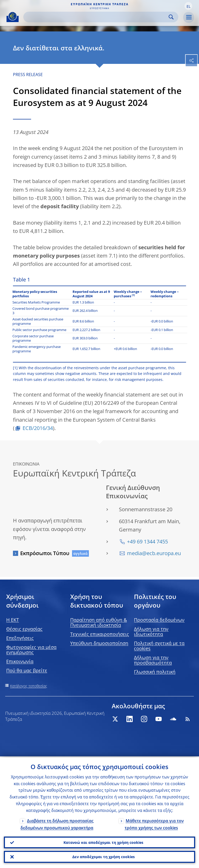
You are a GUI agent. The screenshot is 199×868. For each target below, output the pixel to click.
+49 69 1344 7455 (147, 541)
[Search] (97, 17)
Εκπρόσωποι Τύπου (45, 553)
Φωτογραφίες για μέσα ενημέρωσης (31, 650)
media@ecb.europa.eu (154, 553)
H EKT (13, 620)
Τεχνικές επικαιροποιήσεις (100, 634)
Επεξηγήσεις (20, 638)
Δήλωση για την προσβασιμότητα (153, 660)
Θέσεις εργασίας (24, 629)
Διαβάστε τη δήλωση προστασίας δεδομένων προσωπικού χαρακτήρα (57, 823)
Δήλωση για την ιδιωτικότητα (151, 631)
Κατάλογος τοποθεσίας (29, 686)
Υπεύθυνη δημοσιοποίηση (99, 643)
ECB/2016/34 (38, 428)
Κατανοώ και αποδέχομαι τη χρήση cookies (103, 841)
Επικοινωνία (20, 661)
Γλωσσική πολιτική (155, 672)
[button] (188, 6)
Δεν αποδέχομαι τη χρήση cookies (104, 856)
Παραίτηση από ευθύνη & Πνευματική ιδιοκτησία (99, 622)
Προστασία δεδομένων (159, 620)
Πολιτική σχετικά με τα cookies (159, 646)
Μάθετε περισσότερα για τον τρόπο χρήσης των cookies (154, 823)
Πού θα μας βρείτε (27, 670)
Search (171, 17)
